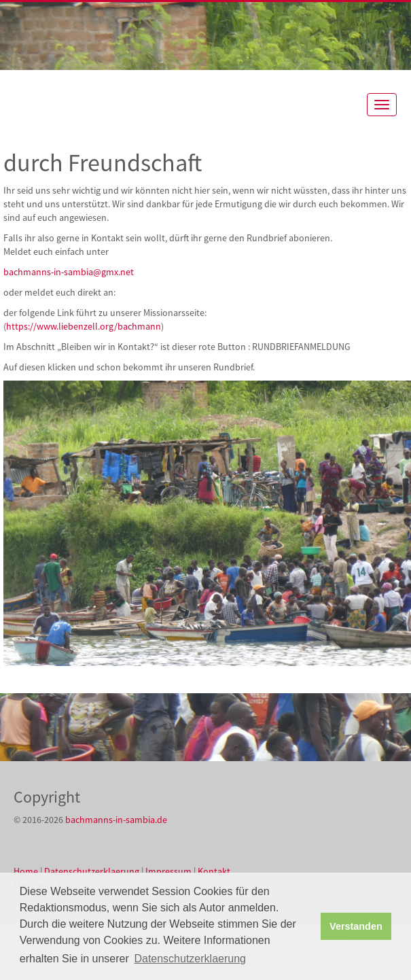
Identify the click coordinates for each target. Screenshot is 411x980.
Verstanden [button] (356, 926)
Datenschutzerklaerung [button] (190, 959)
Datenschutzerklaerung (92, 871)
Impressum (168, 871)
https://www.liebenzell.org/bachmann (84, 326)
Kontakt (214, 871)
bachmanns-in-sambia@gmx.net (69, 272)
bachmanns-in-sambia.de (116, 820)
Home (26, 871)
